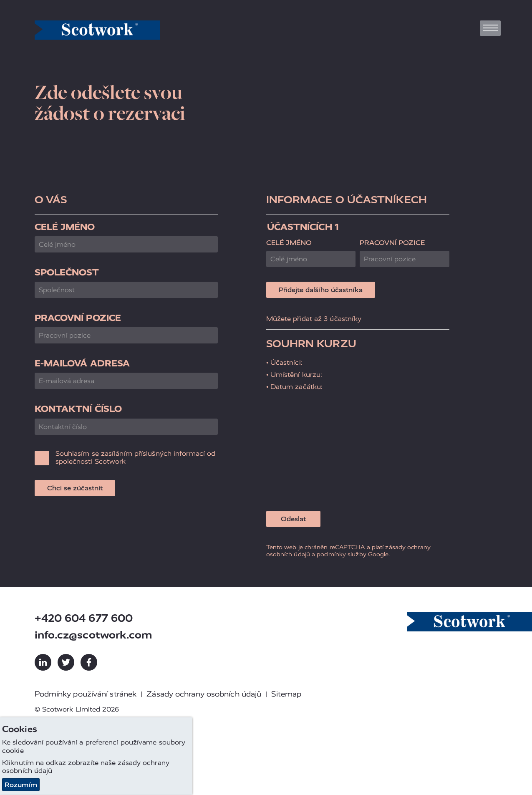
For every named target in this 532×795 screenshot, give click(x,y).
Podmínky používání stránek (86, 694)
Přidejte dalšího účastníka (321, 290)
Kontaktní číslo (78, 409)
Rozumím (21, 785)
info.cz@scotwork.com (94, 635)
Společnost (67, 272)
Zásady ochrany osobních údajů (204, 694)
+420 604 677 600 (84, 618)
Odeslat (293, 519)
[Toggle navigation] (490, 28)
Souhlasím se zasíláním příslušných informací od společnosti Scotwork (136, 457)
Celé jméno (65, 227)
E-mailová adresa (82, 363)
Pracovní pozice (78, 318)
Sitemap (286, 694)
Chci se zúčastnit (75, 488)
